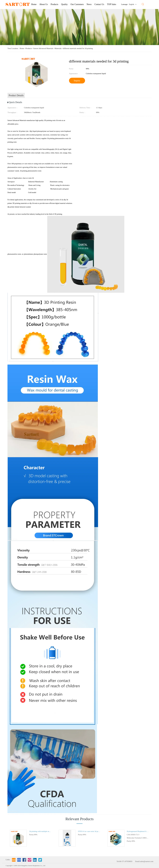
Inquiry (77, 81)
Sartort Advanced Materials (43, 48)
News (89, 4)
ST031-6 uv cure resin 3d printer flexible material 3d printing (89, 831)
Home (34, 4)
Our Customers (77, 4)
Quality (64, 4)
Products (55, 4)
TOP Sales (112, 4)
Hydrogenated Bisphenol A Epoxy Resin (138, 831)
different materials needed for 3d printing (78, 48)
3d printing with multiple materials (40, 831)
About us (44, 4)
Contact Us (99, 4)
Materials (58, 48)
